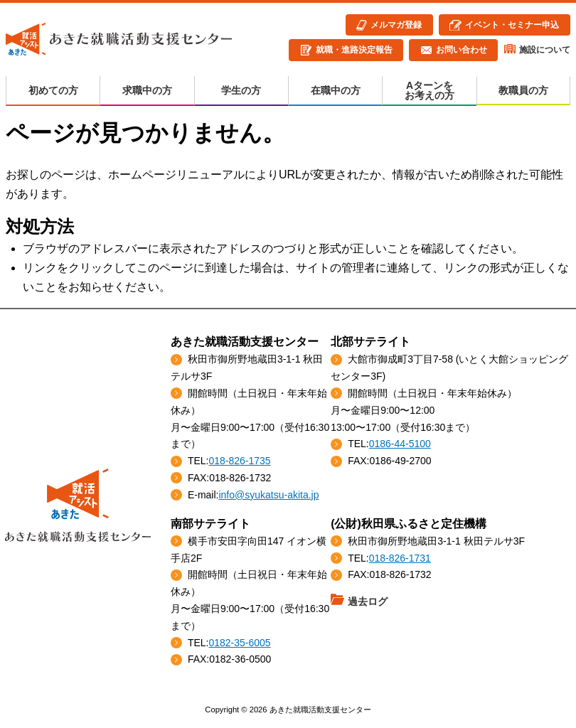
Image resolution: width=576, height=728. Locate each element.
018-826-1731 (400, 558)
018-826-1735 (239, 461)
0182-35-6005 (239, 643)
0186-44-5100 (400, 444)
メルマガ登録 (396, 25)
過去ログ (368, 601)
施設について (545, 50)
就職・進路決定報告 (354, 50)
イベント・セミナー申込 (512, 25)
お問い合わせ (462, 50)
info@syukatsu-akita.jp (268, 495)
